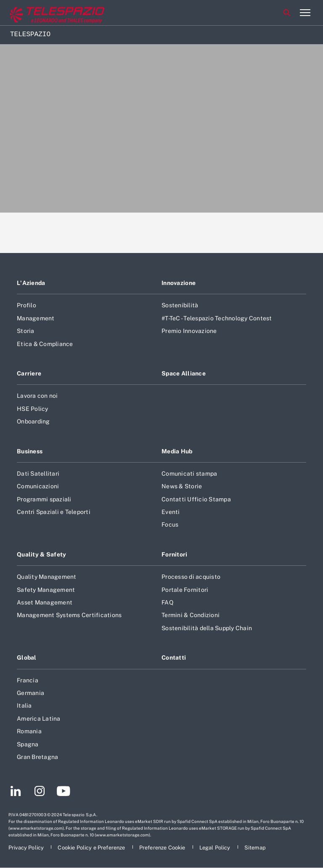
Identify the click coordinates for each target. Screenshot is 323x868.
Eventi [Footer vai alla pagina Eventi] (171, 512)
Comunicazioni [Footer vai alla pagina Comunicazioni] (38, 486)
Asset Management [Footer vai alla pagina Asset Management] (45, 602)
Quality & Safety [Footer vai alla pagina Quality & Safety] (42, 554)
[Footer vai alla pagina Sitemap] (255, 848)
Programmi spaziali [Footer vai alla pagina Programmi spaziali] (44, 499)
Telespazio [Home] (30, 35)
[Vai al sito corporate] (42, 13)
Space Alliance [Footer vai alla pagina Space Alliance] (184, 373)
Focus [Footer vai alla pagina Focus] (170, 525)
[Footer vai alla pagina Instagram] (40, 792)
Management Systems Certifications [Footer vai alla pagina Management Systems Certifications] (69, 615)
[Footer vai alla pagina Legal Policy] (216, 848)
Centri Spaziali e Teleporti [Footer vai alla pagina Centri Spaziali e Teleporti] (54, 512)
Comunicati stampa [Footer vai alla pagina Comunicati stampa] (189, 474)
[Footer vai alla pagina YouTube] (63, 792)
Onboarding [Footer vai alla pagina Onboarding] (33, 421)
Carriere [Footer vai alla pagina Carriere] (29, 373)
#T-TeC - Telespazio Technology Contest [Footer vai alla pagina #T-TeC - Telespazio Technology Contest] (217, 318)
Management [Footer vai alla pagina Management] (36, 318)
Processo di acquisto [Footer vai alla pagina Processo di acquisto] (191, 577)
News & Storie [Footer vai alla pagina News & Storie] (182, 486)
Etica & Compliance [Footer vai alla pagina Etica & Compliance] (45, 344)
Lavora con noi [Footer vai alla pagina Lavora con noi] (37, 396)
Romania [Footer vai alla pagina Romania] (29, 731)
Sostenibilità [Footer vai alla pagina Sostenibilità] (180, 305)
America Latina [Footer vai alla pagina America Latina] (39, 719)
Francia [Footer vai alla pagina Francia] (28, 680)
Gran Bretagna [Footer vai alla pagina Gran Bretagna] (37, 757)
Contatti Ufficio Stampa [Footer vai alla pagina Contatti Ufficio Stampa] (196, 499)
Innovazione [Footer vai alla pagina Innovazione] (179, 283)
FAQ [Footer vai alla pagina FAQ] (167, 602)
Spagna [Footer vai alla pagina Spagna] (28, 744)
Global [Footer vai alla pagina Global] (27, 658)
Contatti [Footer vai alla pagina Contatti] (174, 658)
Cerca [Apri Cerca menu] (287, 13)
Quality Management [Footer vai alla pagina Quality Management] (47, 577)
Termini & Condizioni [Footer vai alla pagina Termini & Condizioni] (191, 615)
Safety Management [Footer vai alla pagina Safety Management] (46, 590)
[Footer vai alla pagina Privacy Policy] (27, 848)
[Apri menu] (305, 13)
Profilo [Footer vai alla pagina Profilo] (26, 305)
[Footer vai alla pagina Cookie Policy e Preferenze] (92, 848)
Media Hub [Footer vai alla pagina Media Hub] (177, 451)
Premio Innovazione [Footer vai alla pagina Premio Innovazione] (189, 331)
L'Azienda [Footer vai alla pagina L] (31, 283)
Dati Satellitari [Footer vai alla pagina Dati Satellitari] (38, 474)
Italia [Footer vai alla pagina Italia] (24, 706)
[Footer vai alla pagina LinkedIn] (16, 792)
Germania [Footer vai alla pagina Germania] (30, 693)
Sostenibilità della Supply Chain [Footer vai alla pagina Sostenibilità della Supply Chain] (207, 628)
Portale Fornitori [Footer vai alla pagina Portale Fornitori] (185, 590)
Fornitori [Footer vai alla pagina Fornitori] (175, 554)
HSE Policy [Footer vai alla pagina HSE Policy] (33, 409)
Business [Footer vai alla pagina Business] (30, 451)
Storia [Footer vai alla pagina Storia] (26, 331)
